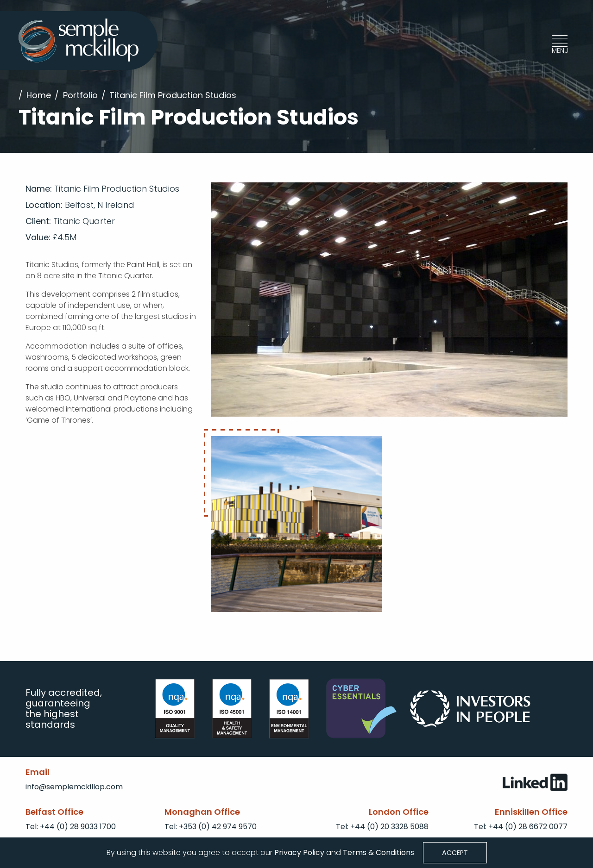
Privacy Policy (298, 852)
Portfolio (80, 95)
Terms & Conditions (379, 852)
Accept (455, 853)
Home (39, 95)
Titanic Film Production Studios (173, 95)
